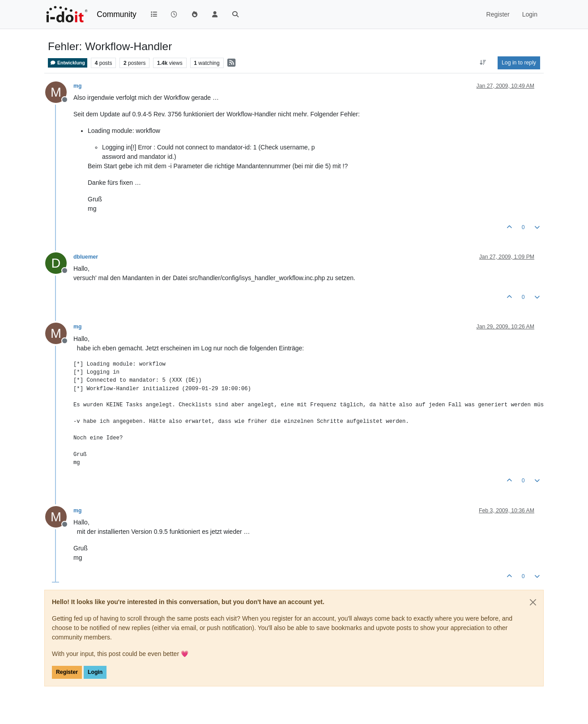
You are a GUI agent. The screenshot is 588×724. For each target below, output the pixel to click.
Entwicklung (68, 63)
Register (67, 672)
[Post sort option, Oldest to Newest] (483, 63)
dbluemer (86, 257)
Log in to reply (519, 63)
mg (77, 86)
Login (95, 672)
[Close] (533, 602)
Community (117, 14)
